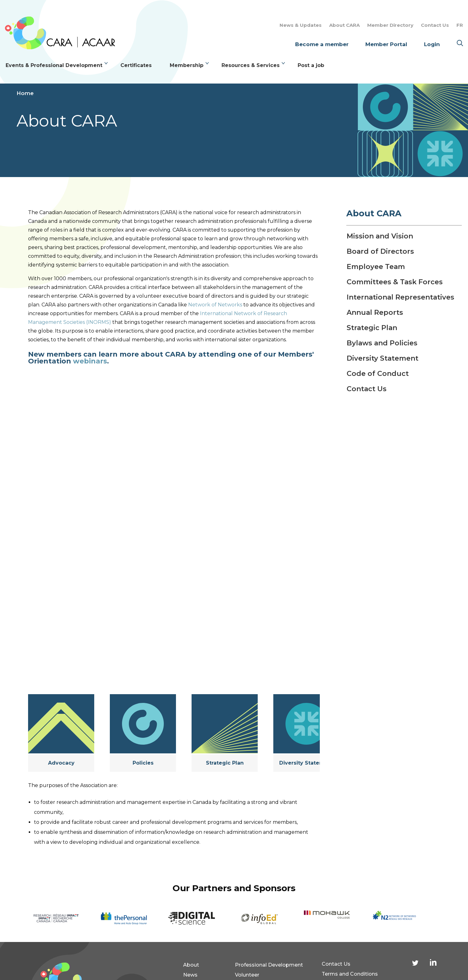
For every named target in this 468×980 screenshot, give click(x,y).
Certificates (136, 65)
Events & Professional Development (54, 65)
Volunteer (247, 975)
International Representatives (400, 297)
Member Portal (386, 44)
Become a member (322, 44)
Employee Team (376, 267)
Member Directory (390, 25)
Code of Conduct (378, 374)
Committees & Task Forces (395, 282)
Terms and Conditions (350, 974)
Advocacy (61, 763)
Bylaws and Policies (382, 343)
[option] (65, 918)
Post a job (311, 65)
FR (460, 25)
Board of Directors (380, 252)
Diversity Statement (306, 763)
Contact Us (435, 25)
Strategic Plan (225, 763)
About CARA (344, 25)
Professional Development (269, 965)
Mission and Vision (380, 236)
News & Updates (301, 25)
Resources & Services (251, 65)
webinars (90, 361)
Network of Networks (215, 305)
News (190, 975)
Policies (143, 763)
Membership (187, 65)
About (191, 965)
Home (25, 93)
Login (432, 44)
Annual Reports (375, 313)
